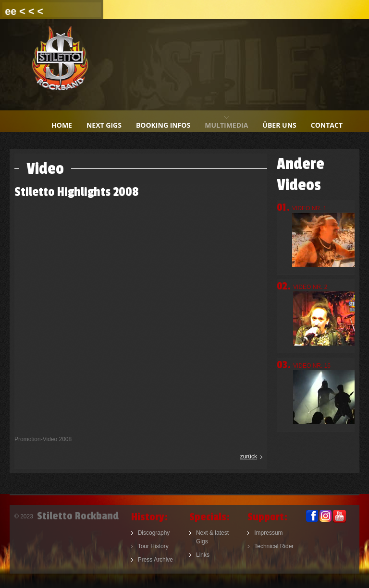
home (62, 125)
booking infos (163, 125)
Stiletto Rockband (60, 65)
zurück (249, 456)
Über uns (279, 125)
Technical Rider (274, 546)
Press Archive (155, 560)
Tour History (153, 546)
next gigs (104, 125)
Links (203, 555)
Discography (154, 533)
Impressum (268, 533)
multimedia (226, 125)
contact (327, 125)
